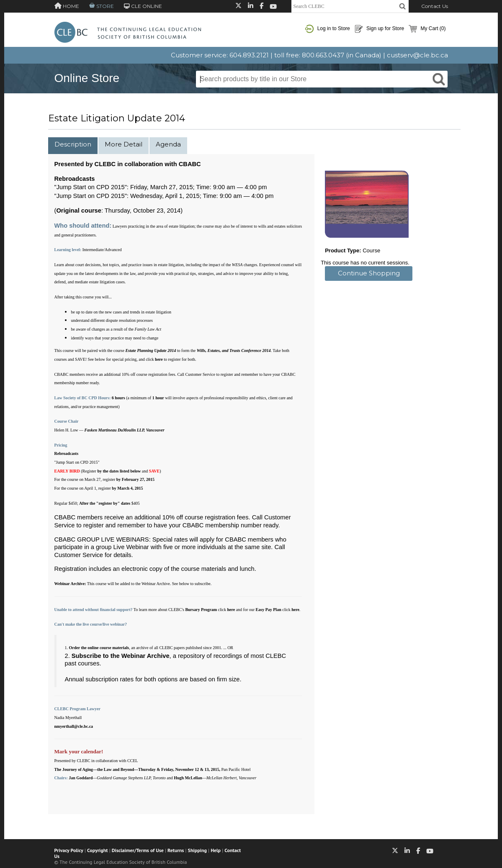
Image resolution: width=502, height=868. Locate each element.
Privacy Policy (69, 850)
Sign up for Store (379, 29)
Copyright (97, 850)
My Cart (427, 29)
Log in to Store (327, 29)
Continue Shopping (369, 273)
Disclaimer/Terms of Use (138, 850)
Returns (176, 850)
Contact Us (435, 6)
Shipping (197, 850)
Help (216, 850)
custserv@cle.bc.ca (417, 55)
